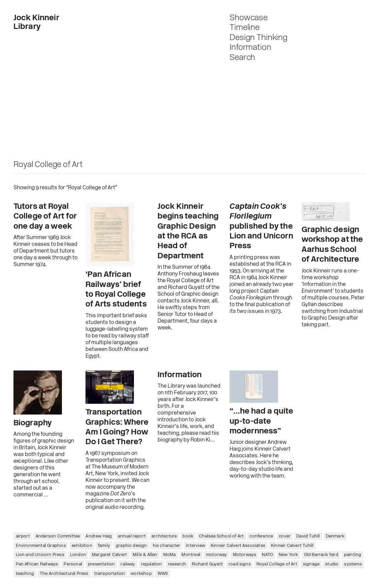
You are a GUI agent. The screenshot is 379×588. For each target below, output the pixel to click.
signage (311, 564)
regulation (152, 564)
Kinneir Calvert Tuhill (292, 546)
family (104, 546)
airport (23, 536)
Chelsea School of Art (221, 536)
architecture (164, 536)
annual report (132, 536)
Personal (73, 564)
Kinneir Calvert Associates (238, 546)
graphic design (131, 546)
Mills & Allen (145, 555)
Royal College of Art (277, 564)
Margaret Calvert (109, 555)
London (78, 555)
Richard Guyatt (207, 564)
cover (285, 536)
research (177, 564)
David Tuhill (308, 536)
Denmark (335, 536)
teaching (25, 574)
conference (261, 536)
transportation (110, 574)
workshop (141, 574)
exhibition (82, 546)
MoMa (170, 555)
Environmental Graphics (41, 546)
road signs (240, 564)
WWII (163, 574)
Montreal (191, 555)
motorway (217, 555)
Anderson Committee (58, 536)
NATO (267, 555)
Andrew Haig (99, 536)
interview (195, 546)
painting (353, 555)
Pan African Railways (37, 564)
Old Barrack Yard (321, 555)
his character (167, 546)
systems (353, 564)
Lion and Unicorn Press (40, 555)
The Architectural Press (64, 574)
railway (128, 564)
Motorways (245, 555)
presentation (101, 564)
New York (288, 555)
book (188, 536)
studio (332, 564)
